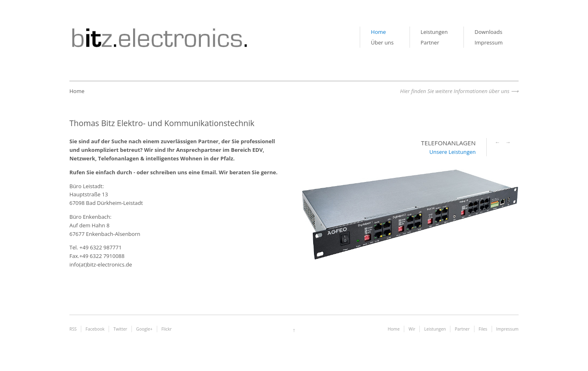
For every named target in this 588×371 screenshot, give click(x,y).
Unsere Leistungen (453, 152)
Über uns (382, 42)
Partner (430, 42)
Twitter (120, 329)
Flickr (166, 329)
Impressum (489, 42)
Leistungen (434, 32)
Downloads (488, 32)
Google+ (144, 329)
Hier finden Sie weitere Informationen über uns (455, 91)
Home (378, 32)
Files (483, 329)
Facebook (95, 329)
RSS (73, 329)
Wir (412, 329)
